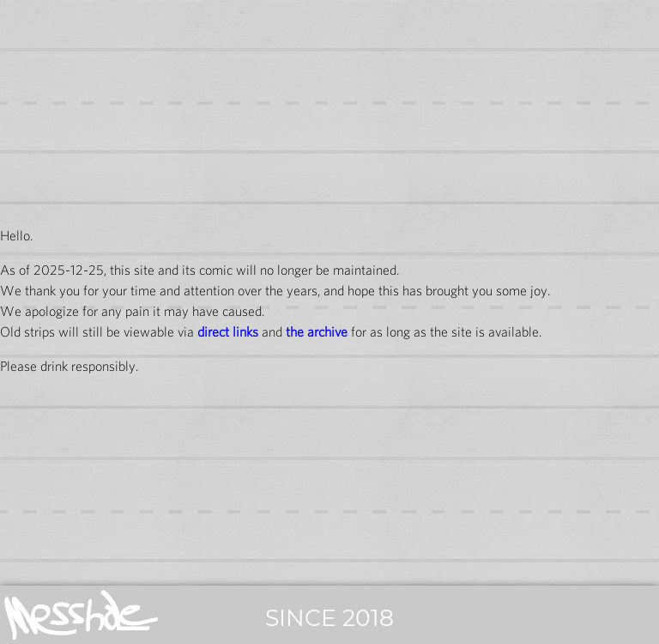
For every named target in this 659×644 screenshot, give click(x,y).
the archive (317, 331)
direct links (228, 331)
